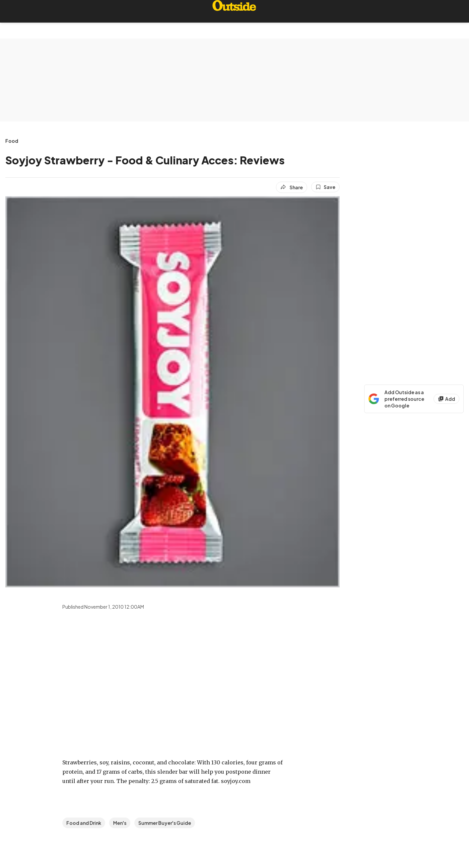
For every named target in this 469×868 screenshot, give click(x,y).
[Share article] (292, 187)
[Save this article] (325, 187)
